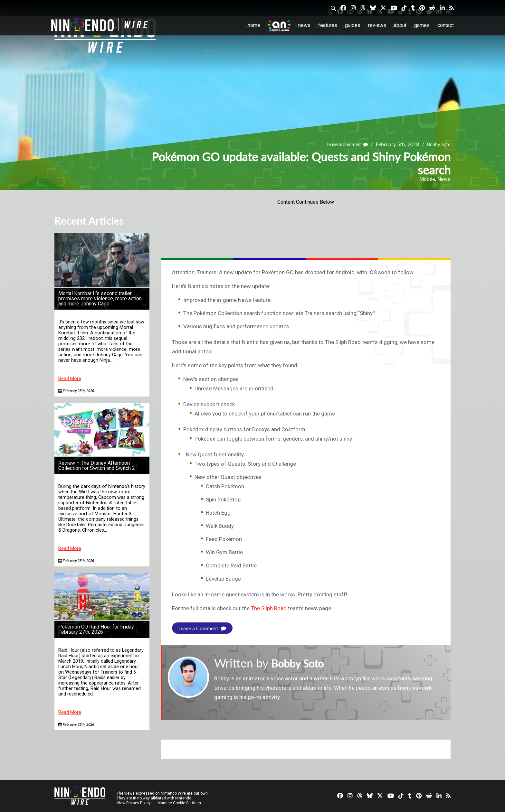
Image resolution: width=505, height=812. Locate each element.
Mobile (427, 179)
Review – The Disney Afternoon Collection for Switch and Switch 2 (97, 466)
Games (422, 25)
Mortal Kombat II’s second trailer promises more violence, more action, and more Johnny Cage (100, 299)
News (304, 25)
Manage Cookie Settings (180, 803)
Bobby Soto (437, 144)
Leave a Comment (342, 144)
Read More (70, 379)
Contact (446, 25)
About (400, 25)
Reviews (377, 25)
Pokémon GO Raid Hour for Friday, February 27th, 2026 (96, 629)
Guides (353, 25)
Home (254, 25)
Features (328, 25)
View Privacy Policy (134, 803)
